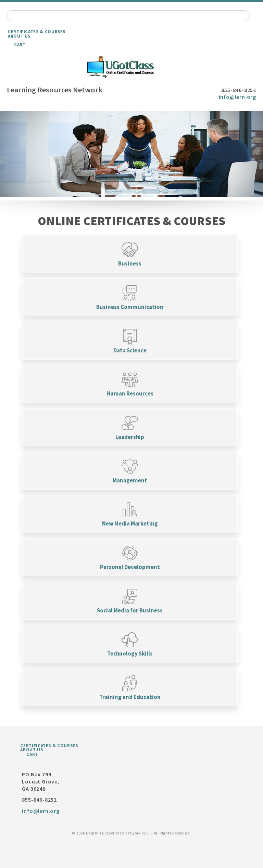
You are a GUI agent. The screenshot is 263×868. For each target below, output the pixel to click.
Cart (20, 44)
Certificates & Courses (37, 31)
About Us (19, 36)
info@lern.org (237, 97)
